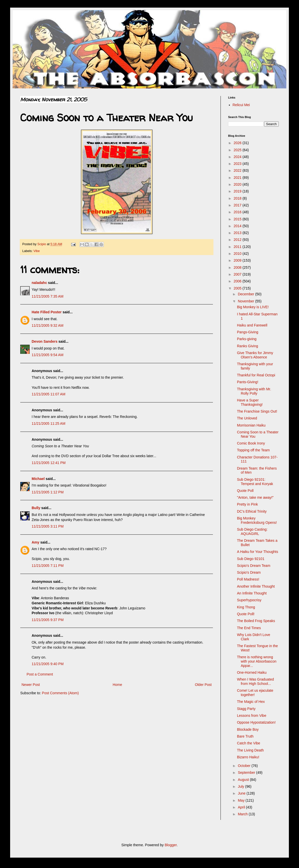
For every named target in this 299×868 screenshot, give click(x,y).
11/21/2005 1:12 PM (48, 492)
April (242, 807)
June (242, 793)
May (242, 800)
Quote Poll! (246, 614)
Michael (38, 479)
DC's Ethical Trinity (252, 511)
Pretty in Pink (247, 504)
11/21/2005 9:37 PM (48, 620)
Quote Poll (245, 491)
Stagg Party (246, 709)
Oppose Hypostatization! (256, 722)
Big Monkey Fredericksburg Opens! (257, 520)
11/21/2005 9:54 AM (47, 355)
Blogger (171, 845)
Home (117, 685)
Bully (36, 508)
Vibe (37, 251)
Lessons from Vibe (252, 716)
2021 (238, 178)
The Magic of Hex (251, 702)
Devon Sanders (45, 341)
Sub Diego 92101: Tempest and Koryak (255, 482)
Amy (35, 542)
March (243, 814)
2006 (238, 281)
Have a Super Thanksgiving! (250, 402)
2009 (238, 260)
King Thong (246, 607)
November (246, 301)
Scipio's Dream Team (254, 566)
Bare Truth (245, 736)
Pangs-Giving (248, 332)
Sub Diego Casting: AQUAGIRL (252, 532)
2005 (238, 288)
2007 (238, 274)
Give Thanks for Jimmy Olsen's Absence (255, 355)
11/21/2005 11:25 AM (48, 423)
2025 (238, 150)
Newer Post (31, 685)
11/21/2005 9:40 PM (48, 664)
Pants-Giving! (248, 382)
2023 (238, 164)
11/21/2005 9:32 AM (47, 325)
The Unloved (247, 418)
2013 (238, 233)
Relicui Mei (241, 105)
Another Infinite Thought (256, 586)
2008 (238, 267)
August (244, 780)
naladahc (39, 283)
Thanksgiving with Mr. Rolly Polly (254, 391)
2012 (238, 240)
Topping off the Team (253, 450)
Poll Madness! (248, 579)
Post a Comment (40, 674)
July (241, 786)
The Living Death (250, 750)
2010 (238, 254)
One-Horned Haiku (252, 672)
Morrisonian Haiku (251, 425)
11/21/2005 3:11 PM (48, 526)
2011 (238, 247)
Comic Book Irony (251, 443)
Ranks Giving (247, 346)
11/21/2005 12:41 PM (49, 463)
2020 (238, 184)
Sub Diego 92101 (251, 559)
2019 (238, 191)
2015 (238, 219)
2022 (238, 170)
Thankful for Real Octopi (256, 375)
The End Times (249, 628)
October (245, 766)
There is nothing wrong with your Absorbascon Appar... (257, 661)
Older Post (203, 685)
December (246, 294)
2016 (238, 212)
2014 (238, 226)
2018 (238, 198)
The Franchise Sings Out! (257, 411)
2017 (238, 205)
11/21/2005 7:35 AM (47, 296)
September (247, 773)
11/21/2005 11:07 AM (48, 394)
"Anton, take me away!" (255, 497)
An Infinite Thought (252, 593)
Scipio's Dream (249, 572)
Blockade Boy (248, 729)
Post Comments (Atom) (60, 693)
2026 (238, 143)
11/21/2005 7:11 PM (48, 566)
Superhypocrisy (249, 600)
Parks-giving (247, 339)
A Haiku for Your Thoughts (257, 552)
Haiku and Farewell (252, 325)
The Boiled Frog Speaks (256, 621)
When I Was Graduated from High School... (255, 681)
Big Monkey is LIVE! (253, 307)
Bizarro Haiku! (248, 757)
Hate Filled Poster (47, 312)
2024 (238, 157)
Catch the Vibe (249, 743)
